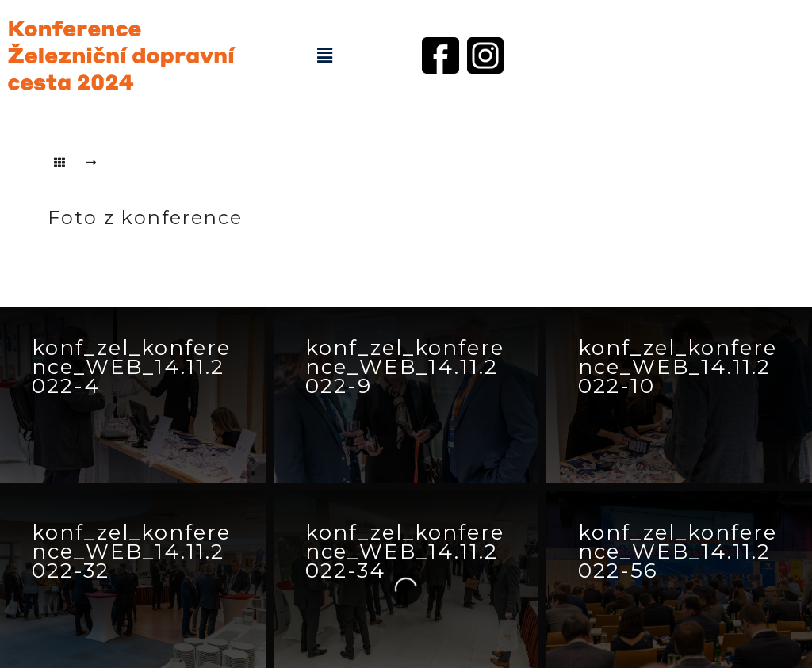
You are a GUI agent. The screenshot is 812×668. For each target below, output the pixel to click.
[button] (324, 55)
